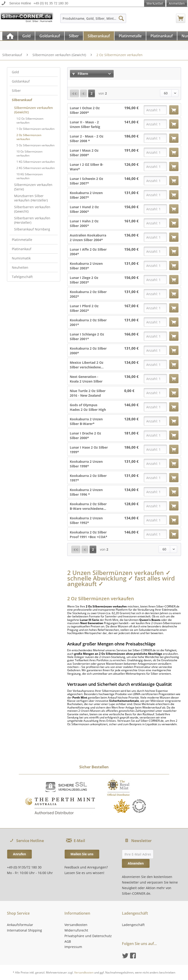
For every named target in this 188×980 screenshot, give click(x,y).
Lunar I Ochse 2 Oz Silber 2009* (85, 110)
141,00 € (131, 122)
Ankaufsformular (20, 925)
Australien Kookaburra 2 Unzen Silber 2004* (88, 238)
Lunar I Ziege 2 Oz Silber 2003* (84, 280)
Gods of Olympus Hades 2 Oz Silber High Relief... (88, 407)
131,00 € (131, 193)
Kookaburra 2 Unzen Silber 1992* (86, 520)
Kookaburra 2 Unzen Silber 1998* (86, 464)
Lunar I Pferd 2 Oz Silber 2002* (84, 308)
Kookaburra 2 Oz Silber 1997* (88, 478)
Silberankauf (22, 100)
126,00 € (131, 164)
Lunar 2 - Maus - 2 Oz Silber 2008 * (87, 139)
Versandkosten (76, 925)
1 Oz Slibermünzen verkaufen (35, 129)
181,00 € (131, 433)
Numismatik (21, 258)
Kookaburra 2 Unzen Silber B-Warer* (86, 421)
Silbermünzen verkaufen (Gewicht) (33, 110)
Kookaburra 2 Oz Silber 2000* (88, 351)
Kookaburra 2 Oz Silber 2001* (88, 322)
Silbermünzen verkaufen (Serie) (33, 187)
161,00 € (131, 221)
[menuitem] (93, 21)
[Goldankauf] (50, 36)
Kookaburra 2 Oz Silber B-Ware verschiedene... (88, 506)
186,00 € (131, 136)
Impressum (73, 947)
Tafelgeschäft (22, 277)
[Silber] (74, 36)
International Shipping (24, 930)
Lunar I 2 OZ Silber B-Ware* (87, 167)
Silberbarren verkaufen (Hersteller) (32, 220)
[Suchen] (121, 18)
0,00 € (129, 391)
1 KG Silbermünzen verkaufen (36, 162)
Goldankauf (21, 81)
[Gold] (26, 36)
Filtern (80, 74)
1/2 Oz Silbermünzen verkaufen (30, 121)
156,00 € (131, 207)
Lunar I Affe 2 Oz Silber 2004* (88, 252)
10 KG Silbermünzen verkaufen (30, 176)
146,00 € (131, 179)
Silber (16, 91)
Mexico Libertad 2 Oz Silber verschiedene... (87, 365)
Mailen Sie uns (82, 854)
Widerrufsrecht (76, 930)
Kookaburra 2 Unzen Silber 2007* (86, 195)
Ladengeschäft (133, 925)
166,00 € (131, 334)
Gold (15, 72)
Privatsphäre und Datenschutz (88, 936)
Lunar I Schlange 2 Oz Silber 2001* (87, 337)
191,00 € (131, 150)
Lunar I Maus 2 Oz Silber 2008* (84, 153)
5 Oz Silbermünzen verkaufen (35, 145)
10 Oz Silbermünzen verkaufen (29, 153)
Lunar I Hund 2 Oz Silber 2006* (84, 209)
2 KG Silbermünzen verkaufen (36, 168)
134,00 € (131, 362)
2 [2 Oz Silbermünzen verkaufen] (92, 93)
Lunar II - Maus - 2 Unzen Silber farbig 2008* (85, 124)
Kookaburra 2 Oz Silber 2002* (88, 294)
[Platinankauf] (162, 36)
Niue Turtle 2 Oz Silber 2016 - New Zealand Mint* (88, 393)
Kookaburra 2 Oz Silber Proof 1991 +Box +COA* (89, 535)
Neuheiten (20, 267)
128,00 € (131, 419)
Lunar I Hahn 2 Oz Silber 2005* (84, 223)
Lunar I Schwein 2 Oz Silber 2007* (86, 181)
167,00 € (131, 306)
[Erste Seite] (74, 93)
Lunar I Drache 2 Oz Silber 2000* (85, 436)
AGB (68, 941)
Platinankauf (22, 249)
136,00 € (131, 235)
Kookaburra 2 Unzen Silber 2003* (86, 266)
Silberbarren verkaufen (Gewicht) (32, 209)
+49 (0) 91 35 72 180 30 (51, 3)
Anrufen (19, 854)
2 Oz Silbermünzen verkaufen (29, 137)
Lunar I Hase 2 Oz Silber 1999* (89, 450)
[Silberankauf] (99, 36)
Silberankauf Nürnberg (32, 229)
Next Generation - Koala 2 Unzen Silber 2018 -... (86, 379)
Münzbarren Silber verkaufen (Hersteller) (31, 198)
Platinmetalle (22, 240)
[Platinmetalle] (130, 36)
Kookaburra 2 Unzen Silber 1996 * (86, 492)
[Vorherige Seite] (83, 93)
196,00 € (131, 108)
